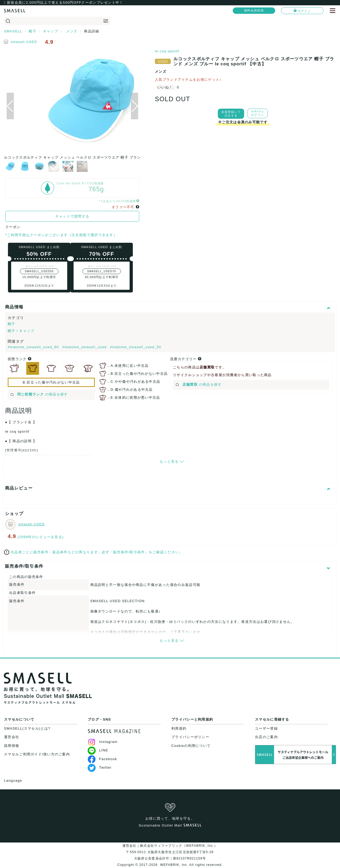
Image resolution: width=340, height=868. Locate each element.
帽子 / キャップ (21, 331)
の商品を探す (39, 394)
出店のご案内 (266, 737)
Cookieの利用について (191, 746)
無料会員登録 (254, 10)
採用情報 (12, 746)
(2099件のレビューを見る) (41, 537)
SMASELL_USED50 (39, 271)
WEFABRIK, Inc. (174, 865)
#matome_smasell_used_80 (34, 347)
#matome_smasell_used (85, 347)
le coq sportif (167, 51)
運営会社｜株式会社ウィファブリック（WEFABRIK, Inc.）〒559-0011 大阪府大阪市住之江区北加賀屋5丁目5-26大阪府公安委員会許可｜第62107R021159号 (170, 852)
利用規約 (179, 728)
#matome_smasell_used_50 (136, 347)
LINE (98, 750)
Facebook (102, 759)
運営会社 (12, 737)
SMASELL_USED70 (102, 271)
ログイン (302, 11)
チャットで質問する (72, 216)
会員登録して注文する (231, 114)
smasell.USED (24, 42)
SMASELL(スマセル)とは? (27, 728)
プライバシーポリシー (190, 737)
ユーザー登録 (266, 728)
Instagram (103, 742)
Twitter (100, 767)
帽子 (12, 324)
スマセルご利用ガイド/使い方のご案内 (37, 754)
